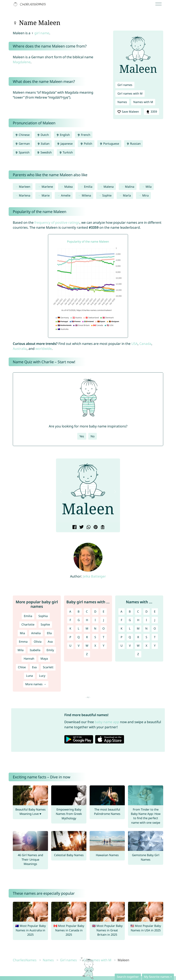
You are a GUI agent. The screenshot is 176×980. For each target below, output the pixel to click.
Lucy (42, 676)
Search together (128, 977)
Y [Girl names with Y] (104, 646)
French (84, 135)
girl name (42, 33)
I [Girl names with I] (95, 620)
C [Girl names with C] (87, 611)
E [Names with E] (155, 611)
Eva (34, 667)
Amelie (66, 195)
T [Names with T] (155, 637)
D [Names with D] (146, 611)
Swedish (44, 152)
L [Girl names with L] (79, 628)
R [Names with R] (138, 637)
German (22, 144)
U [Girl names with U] (70, 646)
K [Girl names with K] (70, 628)
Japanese (65, 144)
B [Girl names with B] (79, 611)
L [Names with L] (130, 628)
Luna (29, 676)
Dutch (43, 135)
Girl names (125, 85)
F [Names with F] (122, 620)
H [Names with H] (138, 620)
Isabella (35, 650)
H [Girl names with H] (87, 620)
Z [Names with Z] (138, 654)
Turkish (66, 152)
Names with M (143, 102)
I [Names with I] (146, 620)
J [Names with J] (155, 620)
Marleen (25, 187)
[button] (61, 492)
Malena (109, 187)
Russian (134, 144)
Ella (49, 633)
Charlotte (28, 624)
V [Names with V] (130, 646)
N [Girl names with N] (95, 628)
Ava (50, 642)
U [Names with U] (122, 646)
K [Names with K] (122, 628)
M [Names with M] (138, 628)
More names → (36, 684)
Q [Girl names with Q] (79, 637)
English (63, 135)
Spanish (22, 152)
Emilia (88, 187)
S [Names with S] (146, 637)
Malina (130, 187)
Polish (86, 144)
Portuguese (109, 144)
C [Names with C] (138, 611)
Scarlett (48, 667)
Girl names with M (130, 93)
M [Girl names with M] (87, 628)
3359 (151, 112)
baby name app (107, 722)
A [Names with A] (121, 611)
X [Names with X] (146, 646)
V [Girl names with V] (79, 646)
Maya (44, 659)
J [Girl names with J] (104, 620)
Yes (82, 436)
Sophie (107, 195)
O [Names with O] (155, 628)
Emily (50, 650)
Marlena (25, 195)
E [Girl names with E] (104, 611)
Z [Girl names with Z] (87, 654)
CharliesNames (25, 960)
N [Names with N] (146, 628)
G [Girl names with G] (79, 620)
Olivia (38, 642)
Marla (127, 195)
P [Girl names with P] (70, 637)
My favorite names (157, 977)
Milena (86, 195)
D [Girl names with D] (95, 611)
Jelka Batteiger (94, 576)
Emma (23, 642)
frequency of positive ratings (57, 222)
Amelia (36, 633)
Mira (145, 195)
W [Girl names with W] (87, 646)
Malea (68, 187)
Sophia (43, 616)
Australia (20, 349)
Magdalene (22, 62)
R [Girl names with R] (87, 637)
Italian (43, 144)
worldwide (44, 349)
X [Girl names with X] (95, 646)
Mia (22, 633)
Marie (46, 195)
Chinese (22, 135)
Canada (145, 344)
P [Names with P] (122, 637)
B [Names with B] (130, 611)
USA (134, 344)
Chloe (22, 667)
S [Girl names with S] (95, 637)
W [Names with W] (138, 646)
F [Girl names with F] (70, 620)
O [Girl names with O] (104, 628)
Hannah (29, 659)
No (93, 436)
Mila (149, 187)
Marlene (47, 187)
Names (122, 102)
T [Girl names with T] (104, 637)
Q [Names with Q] (130, 637)
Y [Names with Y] (155, 646)
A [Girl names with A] (70, 611)
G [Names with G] (130, 620)
